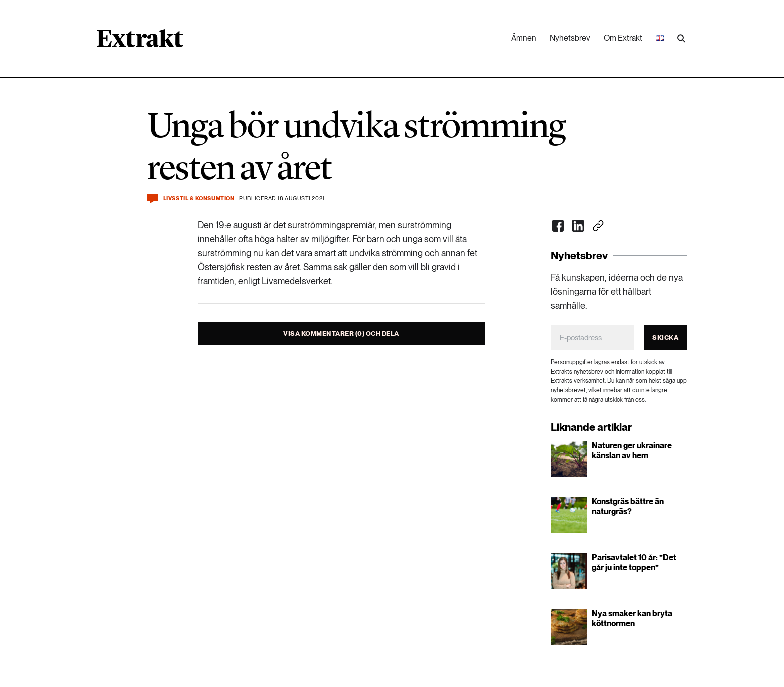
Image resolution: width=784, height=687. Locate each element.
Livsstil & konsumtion (199, 199)
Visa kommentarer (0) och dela (341, 334)
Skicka (665, 338)
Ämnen (524, 38)
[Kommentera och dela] (153, 199)
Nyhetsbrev (570, 38)
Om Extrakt (623, 38)
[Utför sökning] (681, 39)
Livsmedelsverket (296, 281)
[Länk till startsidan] (140, 42)
